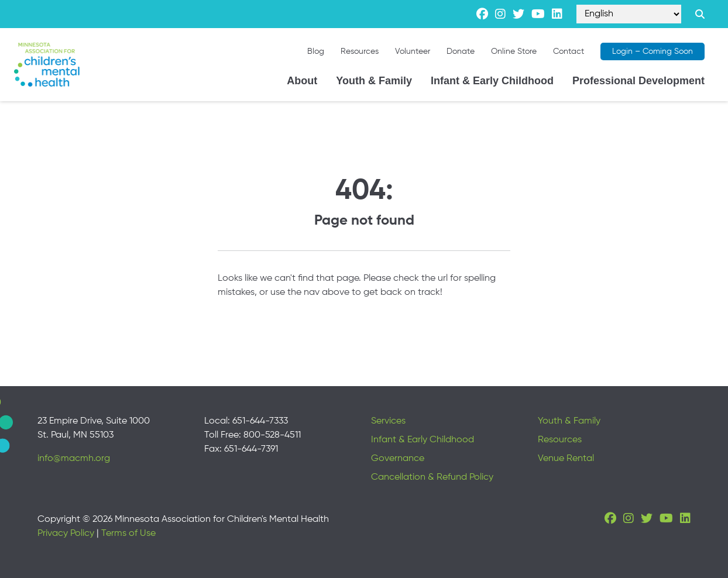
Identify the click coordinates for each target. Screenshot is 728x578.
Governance (398, 459)
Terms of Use (128, 534)
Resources (360, 51)
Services (388, 421)
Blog (316, 51)
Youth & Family (374, 81)
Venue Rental (566, 459)
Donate (461, 51)
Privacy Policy (66, 534)
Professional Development (638, 81)
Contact (569, 51)
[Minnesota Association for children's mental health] (47, 65)
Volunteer (413, 51)
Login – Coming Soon (653, 51)
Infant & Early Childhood (492, 81)
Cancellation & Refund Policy (432, 477)
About (302, 81)
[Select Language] (629, 14)
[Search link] (700, 14)
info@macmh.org (74, 459)
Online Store (514, 51)
